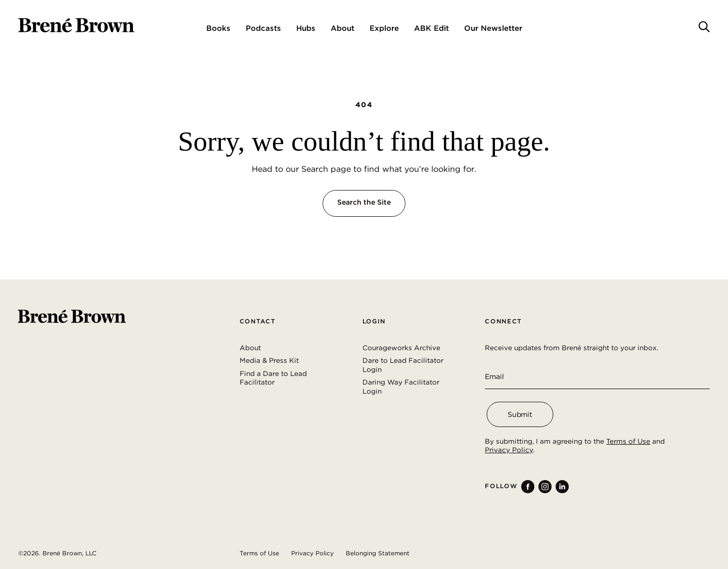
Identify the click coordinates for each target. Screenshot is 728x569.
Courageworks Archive (401, 348)
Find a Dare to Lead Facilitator (273, 378)
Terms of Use (628, 441)
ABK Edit (431, 28)
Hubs (306, 28)
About (343, 28)
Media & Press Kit (269, 360)
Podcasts (263, 28)
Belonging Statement (378, 553)
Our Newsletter (493, 28)
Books (218, 28)
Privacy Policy (509, 450)
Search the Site (364, 202)
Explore (384, 28)
